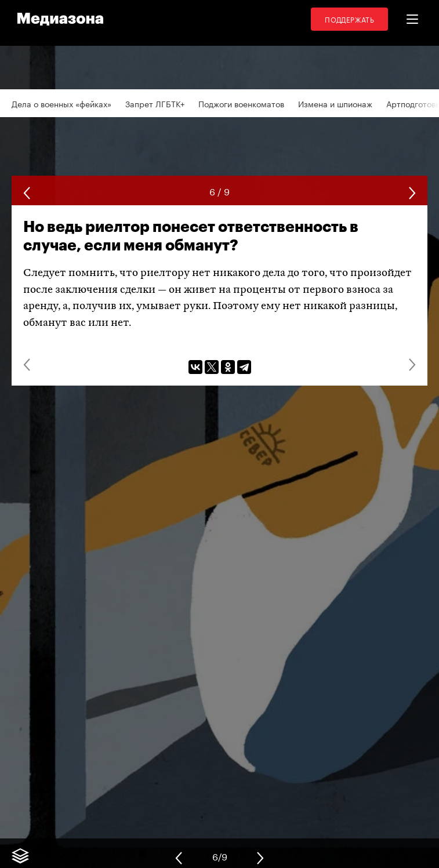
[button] (412, 19)
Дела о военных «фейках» (61, 103)
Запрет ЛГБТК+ (155, 103)
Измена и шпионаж (335, 103)
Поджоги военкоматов (241, 103)
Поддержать (349, 19)
